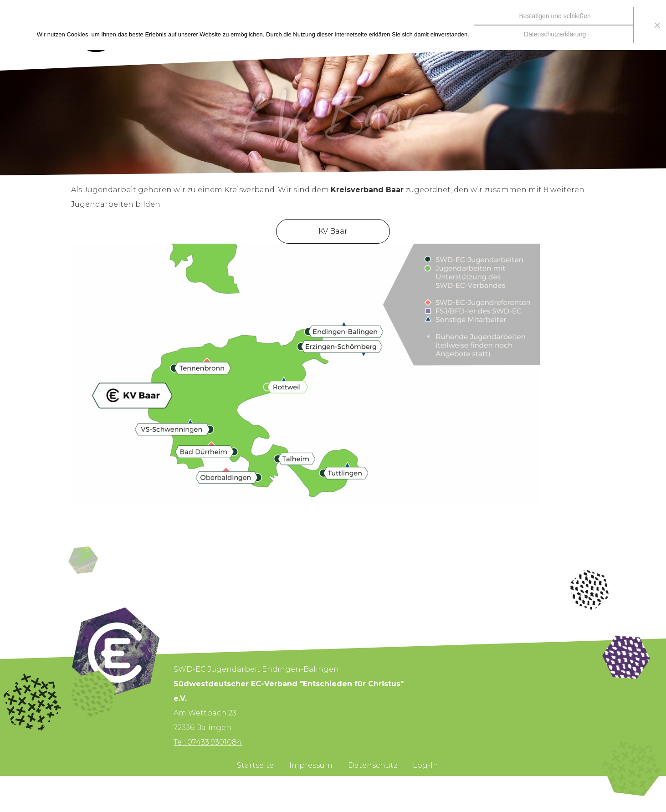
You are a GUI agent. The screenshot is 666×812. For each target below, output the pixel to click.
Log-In (425, 765)
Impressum (311, 765)
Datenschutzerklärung (555, 34)
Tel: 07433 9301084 (208, 742)
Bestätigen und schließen (555, 16)
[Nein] (655, 25)
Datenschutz (373, 765)
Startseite (255, 765)
